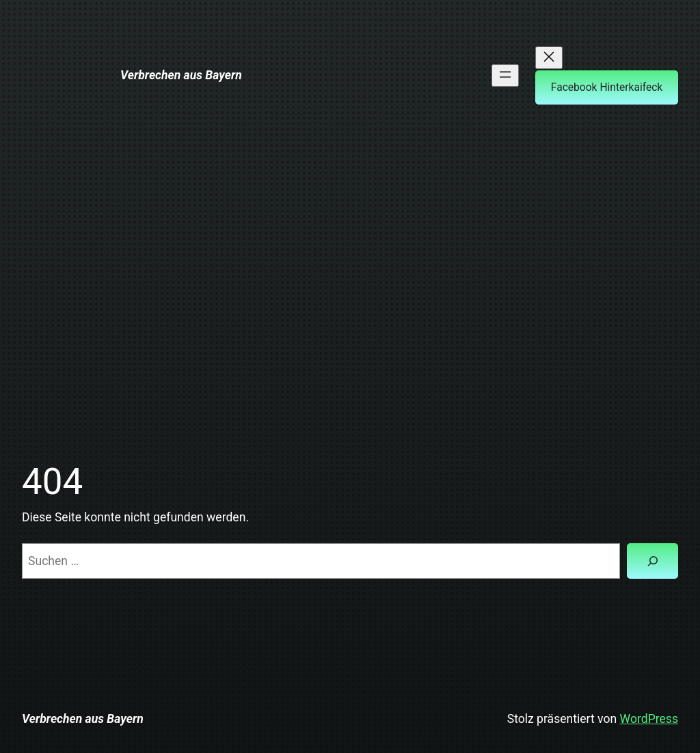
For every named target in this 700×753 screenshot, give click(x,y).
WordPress (649, 719)
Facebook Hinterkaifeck (607, 87)
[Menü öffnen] (505, 76)
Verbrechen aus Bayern (181, 75)
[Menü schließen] (549, 58)
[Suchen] (652, 561)
